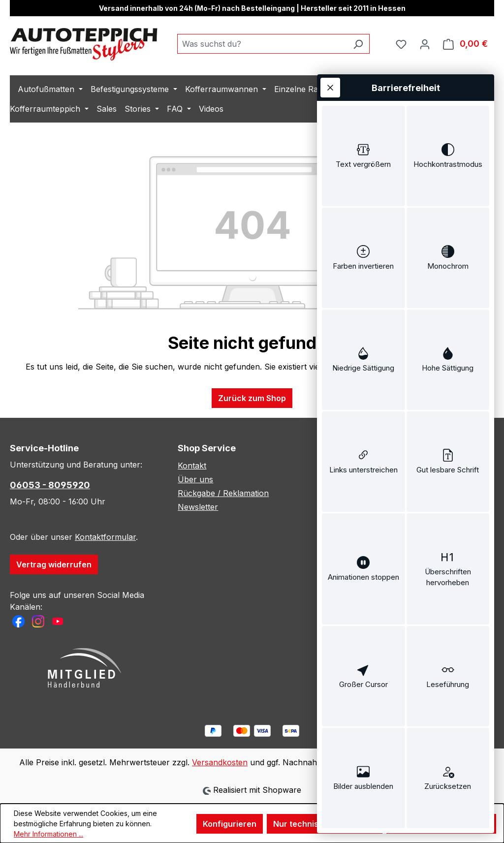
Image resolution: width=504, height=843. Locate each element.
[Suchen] (358, 44)
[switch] (363, 156)
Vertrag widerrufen (54, 564)
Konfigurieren (230, 824)
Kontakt (192, 466)
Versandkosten (220, 762)
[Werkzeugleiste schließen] (330, 88)
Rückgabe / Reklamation (223, 493)
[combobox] (262, 44)
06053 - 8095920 (50, 485)
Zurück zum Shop (252, 398)
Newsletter (198, 507)
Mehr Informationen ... (48, 834)
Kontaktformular (105, 537)
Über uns (195, 479)
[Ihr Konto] (425, 44)
